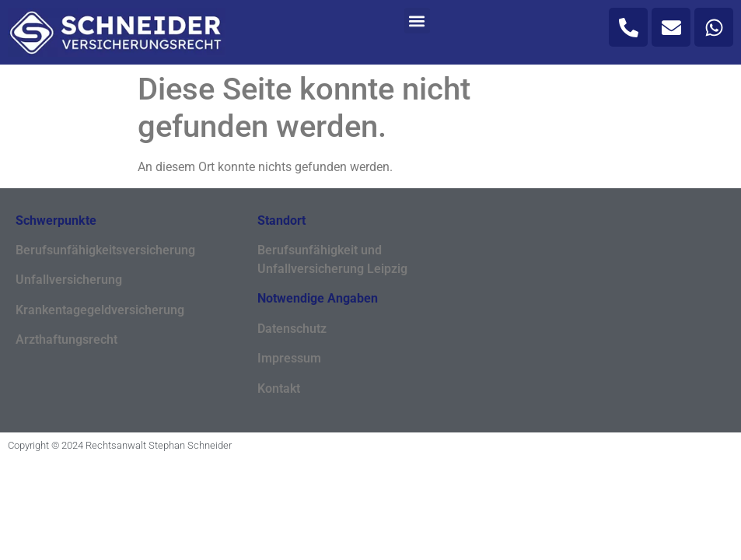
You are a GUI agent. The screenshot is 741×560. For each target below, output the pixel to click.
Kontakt (279, 388)
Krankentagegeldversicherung (100, 310)
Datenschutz (292, 329)
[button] (417, 21)
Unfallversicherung (69, 280)
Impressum (289, 358)
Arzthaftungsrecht (66, 339)
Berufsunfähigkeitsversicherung (105, 250)
